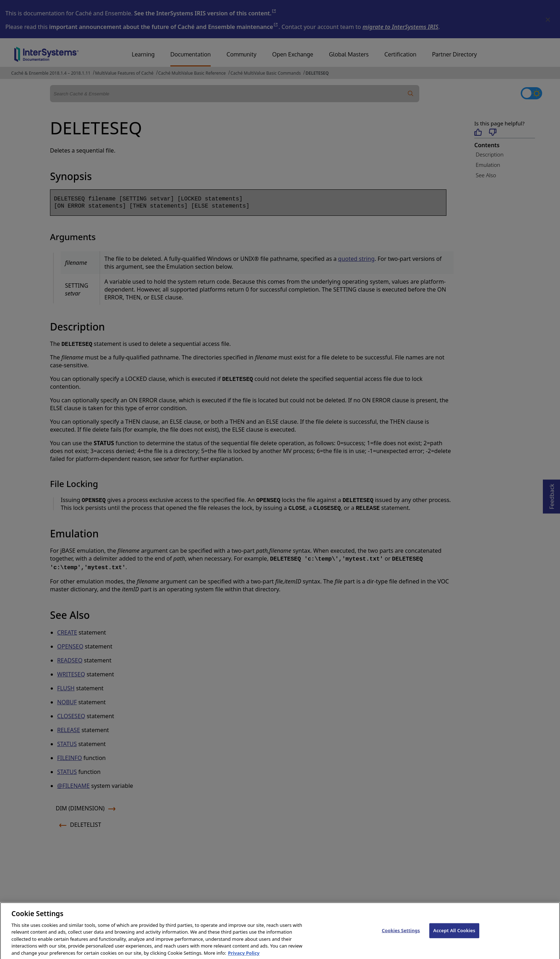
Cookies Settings (401, 936)
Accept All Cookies (454, 936)
